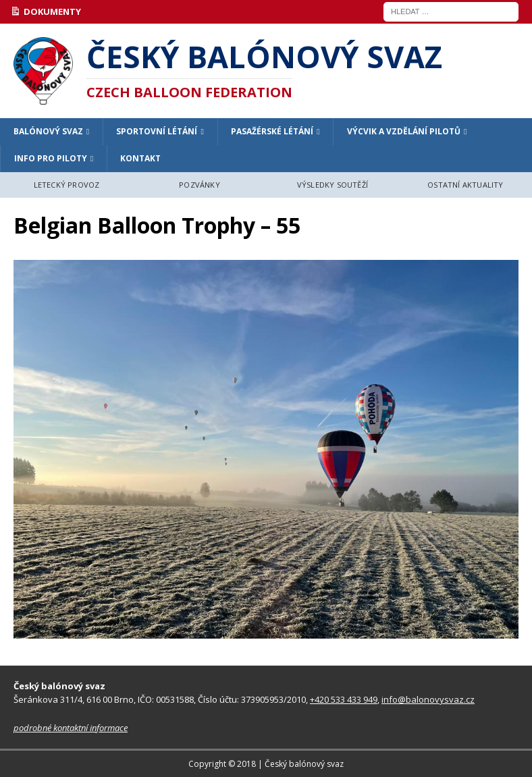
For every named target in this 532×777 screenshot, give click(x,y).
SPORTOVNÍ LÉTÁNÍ (157, 131)
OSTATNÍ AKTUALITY (465, 185)
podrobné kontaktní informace (71, 728)
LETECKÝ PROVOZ (67, 185)
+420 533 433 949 (344, 699)
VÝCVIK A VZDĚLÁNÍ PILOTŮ (404, 131)
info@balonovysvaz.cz (428, 699)
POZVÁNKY (199, 185)
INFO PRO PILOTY (51, 158)
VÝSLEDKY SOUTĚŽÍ (332, 185)
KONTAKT (140, 158)
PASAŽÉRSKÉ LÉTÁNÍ (272, 131)
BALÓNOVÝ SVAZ (48, 131)
